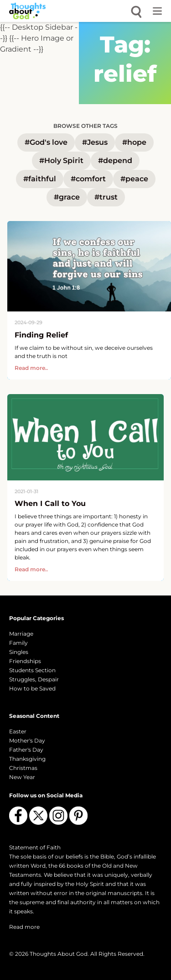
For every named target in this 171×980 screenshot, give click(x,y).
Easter (18, 731)
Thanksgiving (27, 759)
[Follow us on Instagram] (58, 816)
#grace (67, 197)
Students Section (32, 670)
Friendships (25, 661)
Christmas (23, 768)
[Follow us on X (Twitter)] (38, 816)
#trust (106, 197)
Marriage (21, 634)
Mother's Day (27, 740)
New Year (22, 777)
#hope (134, 142)
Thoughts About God (59, 954)
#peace (134, 179)
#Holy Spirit (61, 161)
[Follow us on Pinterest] (78, 816)
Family (18, 643)
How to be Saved (32, 688)
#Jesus (95, 142)
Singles (19, 652)
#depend (115, 161)
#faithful (40, 179)
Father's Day (26, 750)
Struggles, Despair (34, 679)
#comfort (88, 179)
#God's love (46, 142)
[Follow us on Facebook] (18, 816)
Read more (24, 927)
